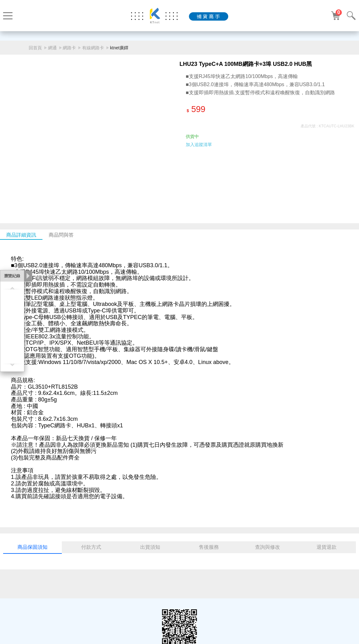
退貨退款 (327, 547)
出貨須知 (150, 547)
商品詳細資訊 (21, 235)
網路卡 (69, 48)
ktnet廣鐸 (119, 48)
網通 (52, 48)
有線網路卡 (93, 48)
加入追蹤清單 (199, 145)
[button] (172, 187)
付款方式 (91, 547)
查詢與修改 (268, 547)
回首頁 (35, 48)
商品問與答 (61, 235)
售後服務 (209, 547)
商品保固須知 (32, 547)
